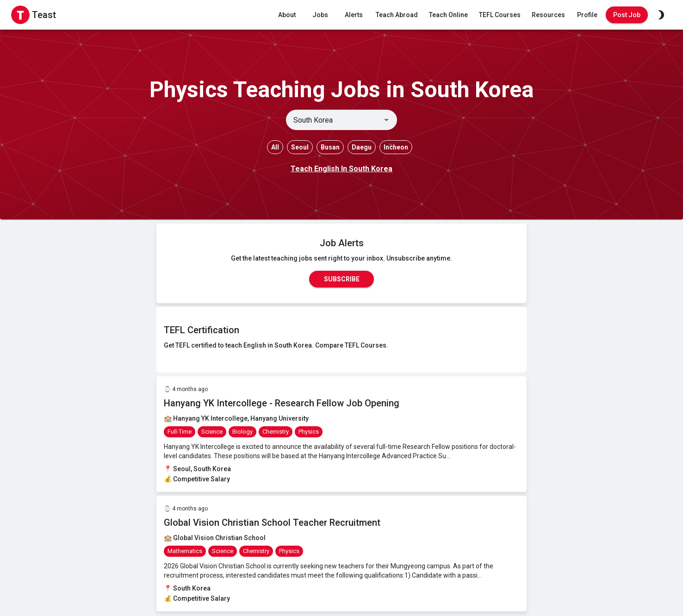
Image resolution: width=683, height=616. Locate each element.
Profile (587, 15)
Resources (548, 15)
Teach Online (448, 15)
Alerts (354, 15)
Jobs (320, 15)
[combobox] (334, 120)
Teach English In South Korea (341, 169)
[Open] (386, 120)
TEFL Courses (500, 15)
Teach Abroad (397, 15)
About (287, 15)
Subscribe (341, 279)
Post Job (627, 15)
